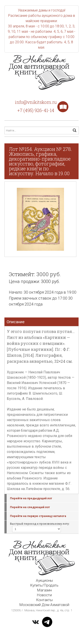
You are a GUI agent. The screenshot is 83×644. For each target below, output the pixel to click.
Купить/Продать (44, 585)
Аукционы (44, 580)
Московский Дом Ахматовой (44, 605)
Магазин (44, 590)
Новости (44, 595)
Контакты (44, 600)
